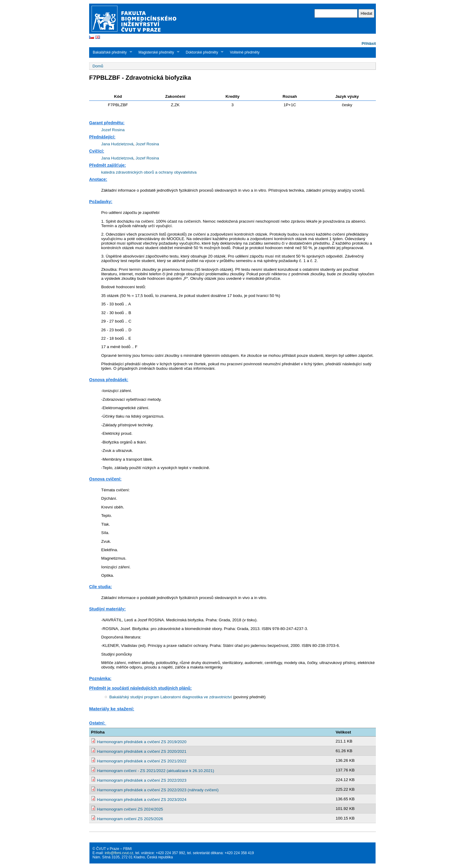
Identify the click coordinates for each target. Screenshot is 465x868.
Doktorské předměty (203, 52)
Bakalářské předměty (111, 52)
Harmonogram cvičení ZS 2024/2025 (130, 809)
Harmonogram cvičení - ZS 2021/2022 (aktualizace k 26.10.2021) (156, 771)
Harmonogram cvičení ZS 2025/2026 (130, 819)
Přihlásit (369, 44)
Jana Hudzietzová (117, 144)
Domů (98, 66)
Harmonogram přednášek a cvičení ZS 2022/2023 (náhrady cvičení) (158, 790)
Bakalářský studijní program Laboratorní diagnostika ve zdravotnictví (171, 697)
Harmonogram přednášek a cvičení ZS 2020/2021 (142, 751)
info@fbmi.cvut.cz (119, 853)
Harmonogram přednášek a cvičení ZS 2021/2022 (142, 761)
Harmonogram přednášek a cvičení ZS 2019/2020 (142, 742)
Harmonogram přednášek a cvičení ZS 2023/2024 (142, 800)
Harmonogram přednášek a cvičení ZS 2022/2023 (142, 780)
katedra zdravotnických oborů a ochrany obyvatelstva (149, 172)
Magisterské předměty (157, 52)
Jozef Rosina (113, 130)
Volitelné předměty (245, 52)
